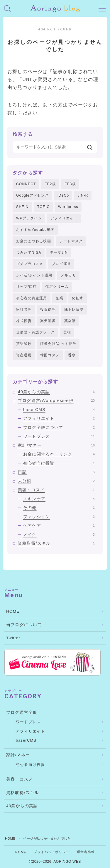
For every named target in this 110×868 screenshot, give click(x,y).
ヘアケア (59, 525)
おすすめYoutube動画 (35, 230)
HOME (13, 611)
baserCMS (59, 410)
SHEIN (22, 207)
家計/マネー (56, 445)
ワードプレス (59, 436)
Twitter (13, 638)
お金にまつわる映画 (34, 241)
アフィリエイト (64, 218)
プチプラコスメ (30, 264)
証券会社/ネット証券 (58, 344)
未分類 (56, 481)
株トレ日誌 (74, 310)
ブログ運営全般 (22, 713)
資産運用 (24, 355)
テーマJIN (59, 252)
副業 (60, 298)
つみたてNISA (29, 252)
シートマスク (71, 241)
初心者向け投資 (59, 463)
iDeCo (63, 195)
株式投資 (24, 321)
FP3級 (70, 184)
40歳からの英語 (56, 392)
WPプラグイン (29, 218)
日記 (56, 472)
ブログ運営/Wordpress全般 (56, 401)
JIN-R (83, 195)
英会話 (70, 321)
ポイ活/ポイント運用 (34, 275)
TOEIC (43, 207)
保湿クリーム (57, 287)
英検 (67, 332)
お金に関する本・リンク (59, 454)
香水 (72, 355)
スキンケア (59, 499)
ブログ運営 (61, 264)
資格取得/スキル (56, 543)
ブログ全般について (59, 427)
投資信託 (48, 310)
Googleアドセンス (33, 195)
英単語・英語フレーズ (35, 332)
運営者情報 (86, 852)
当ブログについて (24, 625)
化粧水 (78, 298)
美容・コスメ (56, 490)
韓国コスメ (50, 355)
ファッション (59, 517)
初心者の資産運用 (32, 298)
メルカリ (68, 275)
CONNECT (26, 184)
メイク (59, 534)
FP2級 (50, 184)
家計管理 (24, 310)
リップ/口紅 (27, 287)
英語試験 (24, 344)
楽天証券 (48, 321)
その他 (59, 508)
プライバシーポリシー (52, 852)
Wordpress (68, 207)
